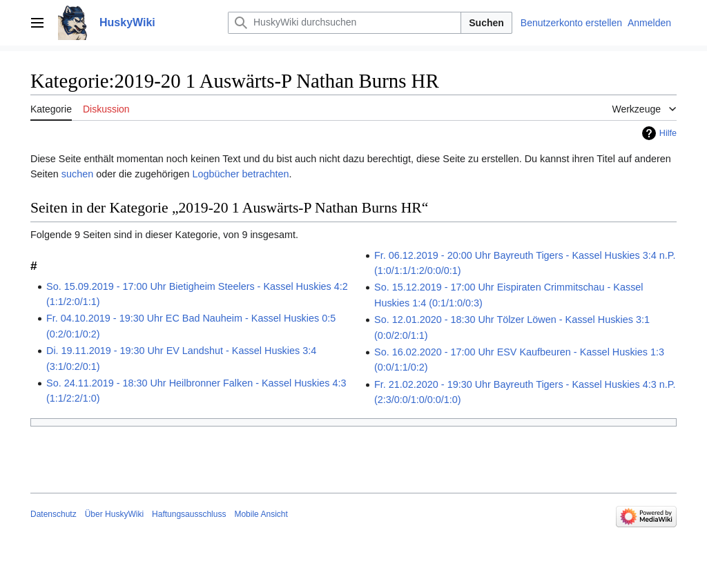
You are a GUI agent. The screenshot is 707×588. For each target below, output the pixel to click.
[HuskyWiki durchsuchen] (345, 23)
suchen (77, 174)
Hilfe (668, 133)
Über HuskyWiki (114, 514)
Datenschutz (54, 514)
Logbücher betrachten (240, 174)
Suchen (486, 23)
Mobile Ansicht (261, 514)
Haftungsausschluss (189, 514)
